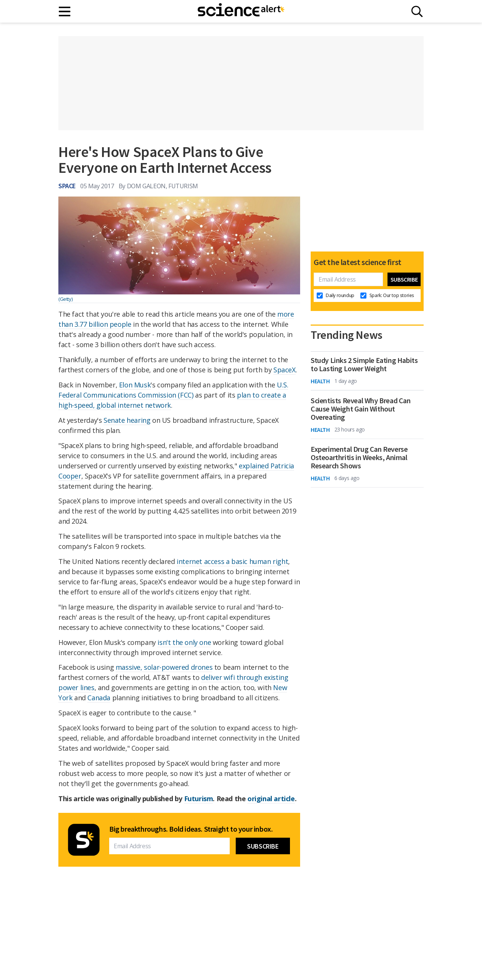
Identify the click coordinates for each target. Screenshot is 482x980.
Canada (99, 698)
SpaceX (284, 370)
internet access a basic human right (232, 561)
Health (320, 381)
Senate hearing (127, 420)
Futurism (199, 799)
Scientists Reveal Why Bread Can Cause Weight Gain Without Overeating (361, 409)
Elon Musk (135, 385)
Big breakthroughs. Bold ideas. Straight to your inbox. (191, 829)
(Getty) (65, 299)
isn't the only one (184, 642)
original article (271, 799)
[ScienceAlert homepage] (241, 11)
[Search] (417, 11)
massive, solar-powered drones (164, 667)
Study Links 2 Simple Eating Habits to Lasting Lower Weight (364, 364)
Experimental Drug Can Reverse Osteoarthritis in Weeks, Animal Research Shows (359, 457)
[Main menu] (65, 11)
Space (67, 186)
